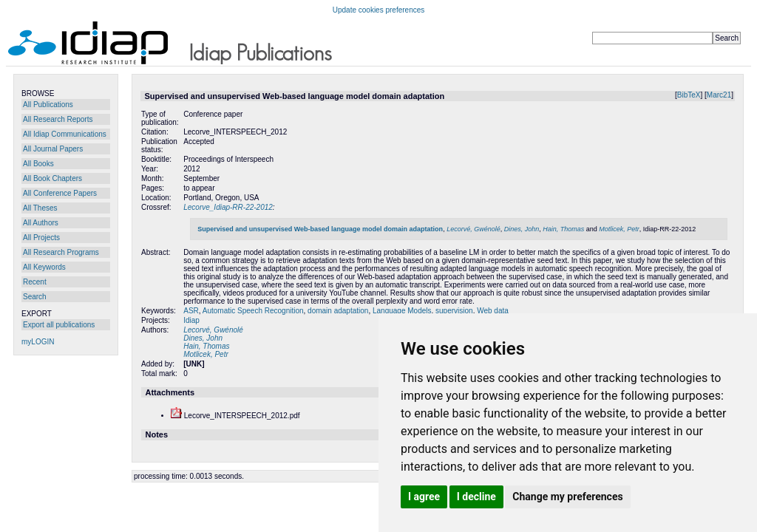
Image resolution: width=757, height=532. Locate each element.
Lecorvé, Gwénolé (473, 229)
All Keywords (44, 267)
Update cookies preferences (379, 10)
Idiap (191, 320)
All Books (38, 164)
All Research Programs (61, 252)
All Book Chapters (52, 178)
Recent (35, 282)
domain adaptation (338, 311)
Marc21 (719, 95)
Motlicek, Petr (619, 229)
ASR (191, 311)
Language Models (402, 311)
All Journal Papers (53, 149)
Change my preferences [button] (567, 497)
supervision (454, 311)
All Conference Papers (60, 193)
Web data (493, 311)
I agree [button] (424, 497)
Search (35, 297)
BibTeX (689, 95)
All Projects (41, 238)
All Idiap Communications (65, 134)
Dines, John (522, 229)
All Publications (48, 105)
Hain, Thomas (563, 229)
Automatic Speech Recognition (253, 311)
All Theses (40, 208)
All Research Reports (58, 119)
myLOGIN (38, 342)
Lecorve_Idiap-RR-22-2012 (228, 207)
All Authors (41, 223)
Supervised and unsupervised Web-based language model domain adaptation (320, 229)
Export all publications (59, 325)
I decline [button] (476, 497)
